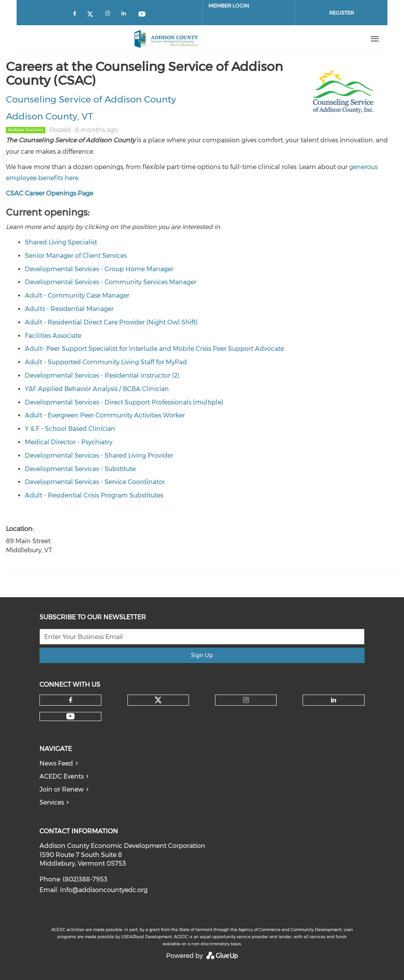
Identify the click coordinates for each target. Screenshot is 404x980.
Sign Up (202, 655)
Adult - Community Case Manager (77, 295)
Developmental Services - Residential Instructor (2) (102, 375)
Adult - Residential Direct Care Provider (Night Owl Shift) (111, 322)
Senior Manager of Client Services (76, 256)
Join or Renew (62, 789)
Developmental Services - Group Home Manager (99, 269)
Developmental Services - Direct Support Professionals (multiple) (124, 402)
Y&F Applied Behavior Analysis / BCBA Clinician (97, 389)
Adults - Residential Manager (69, 309)
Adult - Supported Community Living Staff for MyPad (106, 362)
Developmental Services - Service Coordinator (95, 482)
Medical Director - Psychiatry (69, 442)
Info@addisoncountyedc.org (104, 890)
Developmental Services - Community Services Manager (111, 282)
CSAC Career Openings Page (50, 193)
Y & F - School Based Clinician (70, 429)
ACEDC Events (62, 776)
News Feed (56, 763)
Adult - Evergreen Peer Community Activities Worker (105, 415)
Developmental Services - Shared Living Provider (99, 456)
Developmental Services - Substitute (80, 469)
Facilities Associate (53, 336)
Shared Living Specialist (61, 242)
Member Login (229, 6)
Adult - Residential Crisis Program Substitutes (94, 495)
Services (52, 802)
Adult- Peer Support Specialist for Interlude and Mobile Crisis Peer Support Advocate (154, 349)
